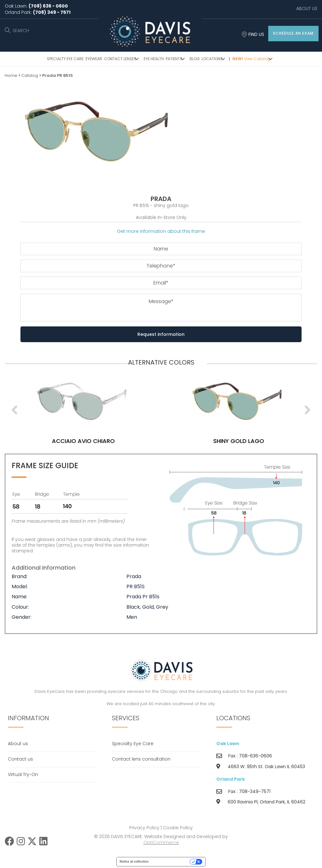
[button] (293, 34)
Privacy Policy (144, 828)
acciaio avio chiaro (105, 441)
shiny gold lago (260, 441)
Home (11, 75)
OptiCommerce (161, 842)
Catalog (30, 75)
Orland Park (231, 779)
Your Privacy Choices (171, 862)
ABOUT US (307, 9)
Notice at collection (134, 862)
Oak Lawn (228, 744)
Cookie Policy (178, 828)
